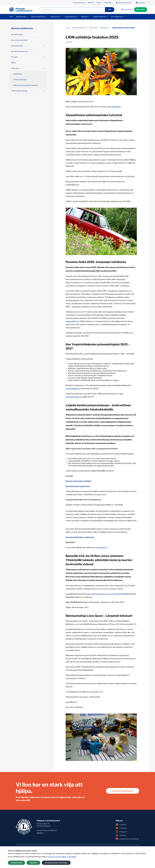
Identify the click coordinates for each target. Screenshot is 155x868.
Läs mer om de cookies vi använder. (62, 857)
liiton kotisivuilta (114, 107)
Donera (99, 3)
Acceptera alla (16, 863)
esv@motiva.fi (102, 547)
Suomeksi (140, 3)
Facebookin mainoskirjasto (127, 839)
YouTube (121, 835)
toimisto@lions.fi (72, 321)
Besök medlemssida (123, 3)
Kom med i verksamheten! (123, 791)
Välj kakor (33, 863)
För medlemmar (117, 17)
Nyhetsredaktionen (38, 17)
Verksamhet (55, 17)
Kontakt (40, 833)
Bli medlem (141, 10)
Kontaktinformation (79, 3)
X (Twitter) (121, 828)
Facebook (121, 825)
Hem (11, 17)
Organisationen (70, 17)
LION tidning (107, 3)
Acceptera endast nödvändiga (56, 863)
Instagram (121, 832)
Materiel (84, 17)
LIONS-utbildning (99, 17)
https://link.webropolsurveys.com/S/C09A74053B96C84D (110, 594)
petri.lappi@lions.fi (73, 389)
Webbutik (91, 3)
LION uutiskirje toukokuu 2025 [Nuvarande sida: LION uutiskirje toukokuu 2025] (123, 28)
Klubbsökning (127, 10)
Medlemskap (21, 17)
